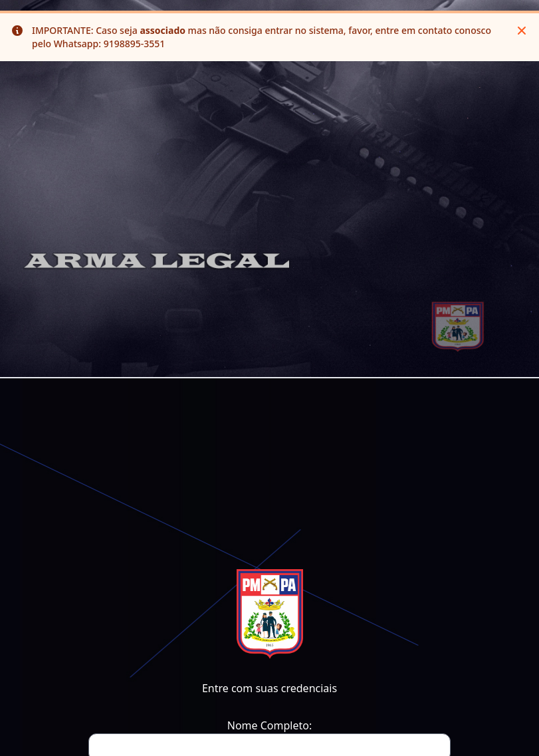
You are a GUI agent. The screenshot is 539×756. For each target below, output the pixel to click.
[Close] (522, 31)
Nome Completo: (269, 725)
